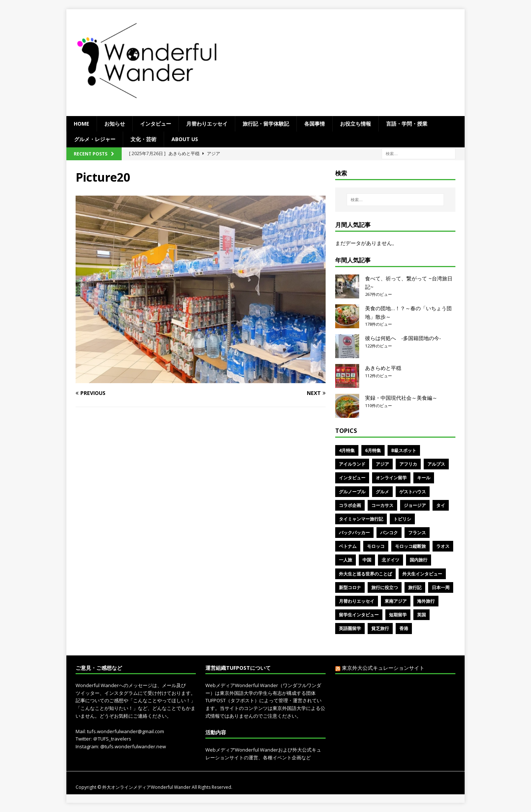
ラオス (443, 546)
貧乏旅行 (380, 628)
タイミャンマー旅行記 (361, 519)
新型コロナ (350, 587)
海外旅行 (426, 601)
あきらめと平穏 (383, 368)
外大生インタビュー (422, 574)
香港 (404, 628)
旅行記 (415, 587)
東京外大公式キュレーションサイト (383, 668)
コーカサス (382, 505)
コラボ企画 (350, 505)
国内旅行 (419, 560)
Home (81, 124)
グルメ (382, 492)
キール (424, 478)
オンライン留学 (391, 478)
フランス (417, 533)
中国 (367, 560)
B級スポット (404, 450)
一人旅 (346, 560)
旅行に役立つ (385, 587)
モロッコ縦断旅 (410, 546)
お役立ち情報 (355, 124)
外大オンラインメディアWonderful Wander (147, 787)
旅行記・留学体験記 (266, 124)
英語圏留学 (350, 628)
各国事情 (315, 124)
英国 (421, 615)
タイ (441, 505)
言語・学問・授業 (407, 124)
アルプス (436, 464)
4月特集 (347, 450)
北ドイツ (391, 560)
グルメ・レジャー (95, 139)
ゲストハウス (413, 492)
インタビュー (156, 124)
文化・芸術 (143, 139)
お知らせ (115, 124)
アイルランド (352, 464)
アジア (382, 464)
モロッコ (376, 546)
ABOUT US (185, 139)
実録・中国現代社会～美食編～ (401, 398)
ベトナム (348, 546)
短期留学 (398, 615)
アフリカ (408, 464)
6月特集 (373, 450)
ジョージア (415, 505)
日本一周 (441, 587)
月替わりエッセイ (207, 124)
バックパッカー (354, 533)
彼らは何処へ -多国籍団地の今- (403, 338)
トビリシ (402, 519)
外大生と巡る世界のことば (365, 574)
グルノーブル (352, 492)
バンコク (389, 533)
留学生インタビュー (359, 615)
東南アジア (396, 601)
